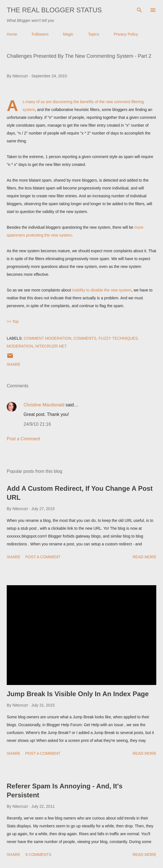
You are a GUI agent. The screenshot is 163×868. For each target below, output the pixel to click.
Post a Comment (23, 439)
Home (12, 34)
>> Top (13, 321)
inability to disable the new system (102, 290)
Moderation (20, 346)
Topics (94, 34)
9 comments (38, 855)
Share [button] (13, 364)
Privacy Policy (126, 34)
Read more (144, 557)
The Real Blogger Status (54, 10)
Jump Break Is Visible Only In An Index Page (78, 694)
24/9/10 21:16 (37, 424)
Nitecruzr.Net (51, 346)
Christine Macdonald (44, 405)
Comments (85, 338)
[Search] (139, 10)
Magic (68, 34)
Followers (40, 34)
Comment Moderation (48, 338)
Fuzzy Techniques (118, 338)
